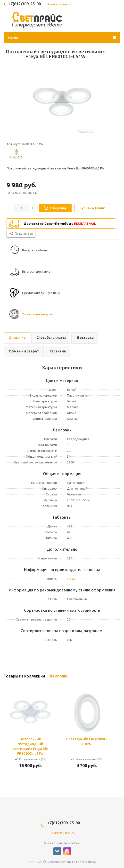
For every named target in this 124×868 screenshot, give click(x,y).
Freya (71, 579)
